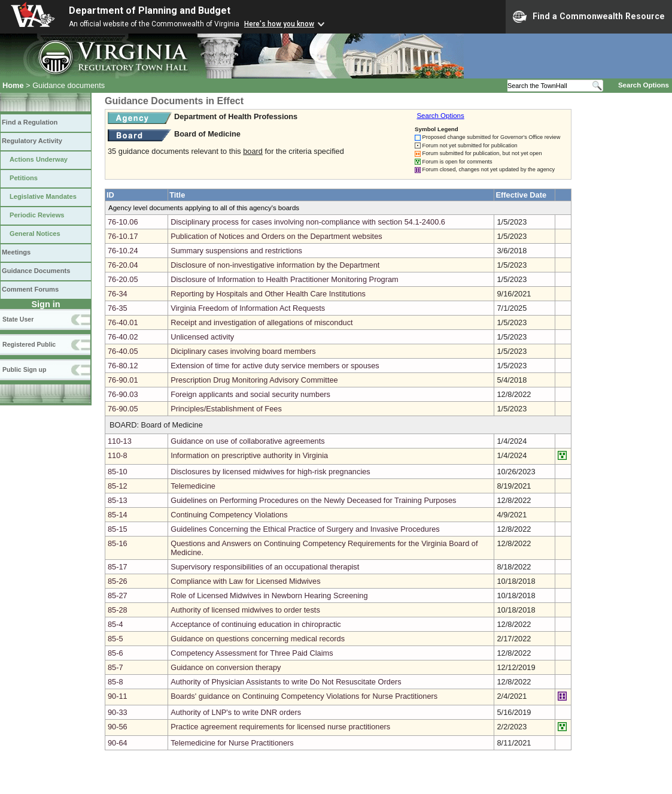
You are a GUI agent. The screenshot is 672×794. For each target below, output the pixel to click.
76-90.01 (123, 380)
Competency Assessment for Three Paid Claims (252, 653)
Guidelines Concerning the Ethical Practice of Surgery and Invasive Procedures (305, 529)
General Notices (35, 234)
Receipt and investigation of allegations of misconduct (261, 322)
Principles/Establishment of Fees (226, 409)
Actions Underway (39, 159)
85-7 (115, 667)
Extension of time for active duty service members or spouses (275, 366)
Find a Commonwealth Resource (589, 17)
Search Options (644, 85)
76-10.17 (123, 236)
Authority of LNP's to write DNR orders (236, 712)
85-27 (118, 595)
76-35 (118, 308)
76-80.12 (123, 366)
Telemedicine (193, 486)
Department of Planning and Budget (150, 10)
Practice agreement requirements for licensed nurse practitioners (280, 727)
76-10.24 (123, 251)
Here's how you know (279, 24)
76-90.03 (123, 394)
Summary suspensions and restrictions (236, 251)
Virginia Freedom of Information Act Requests (248, 308)
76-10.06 (123, 222)
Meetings (16, 252)
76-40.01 (123, 322)
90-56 (118, 727)
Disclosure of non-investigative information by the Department (275, 265)
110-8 (118, 455)
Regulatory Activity (32, 141)
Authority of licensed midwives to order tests (245, 610)
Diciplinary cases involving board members (243, 351)
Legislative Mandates (43, 196)
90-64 (118, 743)
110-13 (120, 441)
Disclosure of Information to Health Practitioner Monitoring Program (285, 279)
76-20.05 (123, 279)
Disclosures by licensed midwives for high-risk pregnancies (270, 472)
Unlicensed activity (202, 337)
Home (13, 85)
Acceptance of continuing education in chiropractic (256, 624)
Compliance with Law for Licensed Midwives (245, 581)
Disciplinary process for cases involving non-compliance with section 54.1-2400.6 (308, 222)
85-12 (118, 486)
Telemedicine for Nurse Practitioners (232, 743)
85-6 (115, 653)
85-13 (118, 500)
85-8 (115, 682)
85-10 (118, 472)
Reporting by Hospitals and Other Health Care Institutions (268, 294)
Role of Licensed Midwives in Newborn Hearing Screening (269, 595)
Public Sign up (24, 369)
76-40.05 (123, 351)
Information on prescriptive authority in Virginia (249, 455)
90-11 (118, 696)
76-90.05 (123, 409)
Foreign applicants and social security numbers (250, 394)
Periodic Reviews (37, 215)
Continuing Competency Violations (229, 515)
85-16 (118, 543)
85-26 (118, 581)
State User (18, 319)
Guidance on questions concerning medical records (258, 639)
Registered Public (29, 344)
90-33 (118, 712)
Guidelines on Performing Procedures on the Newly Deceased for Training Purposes (313, 500)
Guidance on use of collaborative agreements (248, 441)
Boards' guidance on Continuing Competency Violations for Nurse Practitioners (304, 696)
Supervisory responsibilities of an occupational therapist (265, 567)
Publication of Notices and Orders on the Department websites (276, 236)
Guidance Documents (36, 271)
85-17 (118, 567)
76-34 (118, 294)
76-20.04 (123, 265)
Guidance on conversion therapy (226, 667)
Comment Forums (30, 289)
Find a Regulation (30, 122)
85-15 (118, 529)
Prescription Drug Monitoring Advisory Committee (254, 380)
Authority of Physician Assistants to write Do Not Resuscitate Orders (286, 682)
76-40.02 (123, 337)
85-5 (115, 639)
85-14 (118, 515)
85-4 (115, 624)
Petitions (24, 178)
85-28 (118, 610)
